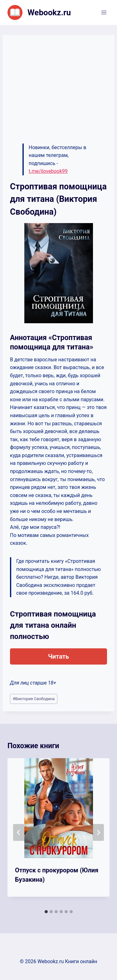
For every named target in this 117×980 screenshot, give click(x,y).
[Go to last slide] (19, 832)
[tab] (46, 912)
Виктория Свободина (34, 699)
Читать (58, 656)
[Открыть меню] (104, 12)
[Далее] (98, 832)
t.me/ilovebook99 (48, 171)
